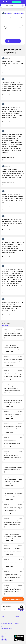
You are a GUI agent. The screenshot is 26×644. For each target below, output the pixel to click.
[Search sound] (23, 6)
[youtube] (6, 640)
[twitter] (2, 640)
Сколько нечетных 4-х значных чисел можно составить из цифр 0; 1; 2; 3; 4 (13, 63)
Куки (16, 627)
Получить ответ (13, 41)
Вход (24, 2)
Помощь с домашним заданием (13, 599)
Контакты (17, 617)
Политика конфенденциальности (7, 628)
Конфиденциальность (6, 623)
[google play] (19, 637)
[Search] (3, 6)
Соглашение (18, 620)
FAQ (2, 620)
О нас (2, 617)
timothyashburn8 (18, 13)
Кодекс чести (18, 623)
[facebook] (2, 636)
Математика (6, 58)
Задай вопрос (17, 2)
